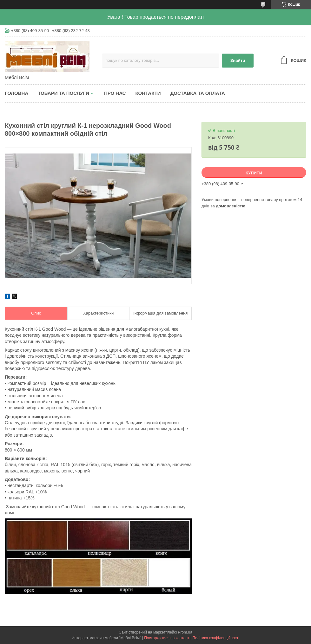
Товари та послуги (63, 93)
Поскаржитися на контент (167, 638)
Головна (17, 93)
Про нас (115, 93)
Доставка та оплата (198, 93)
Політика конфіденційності (216, 638)
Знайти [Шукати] (238, 60)
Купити (254, 173)
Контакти (148, 93)
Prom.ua (185, 632)
